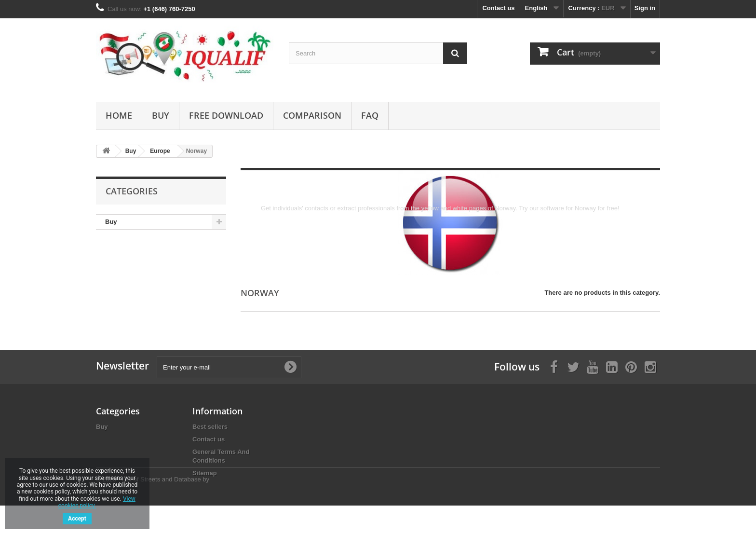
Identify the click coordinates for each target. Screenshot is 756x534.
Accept (77, 519)
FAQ (370, 115)
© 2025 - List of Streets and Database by (153, 508)
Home (119, 115)
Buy (161, 115)
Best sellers (210, 427)
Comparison (312, 115)
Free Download (226, 115)
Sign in (645, 8)
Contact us (498, 8)
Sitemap (205, 473)
